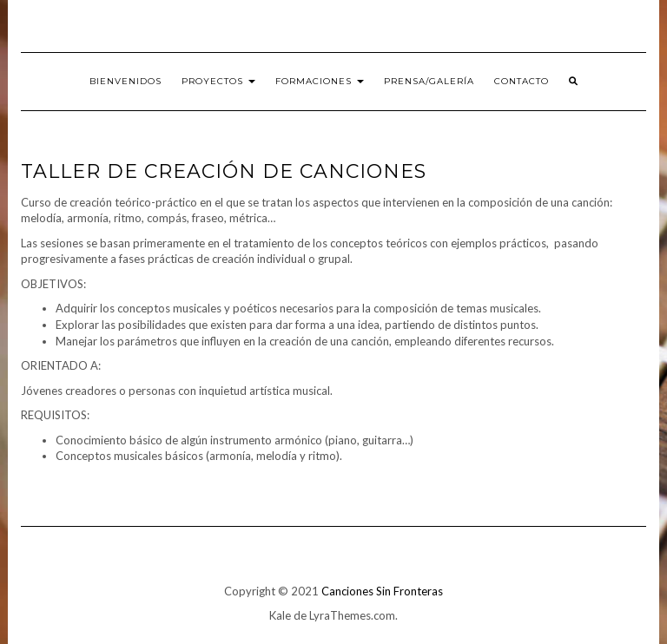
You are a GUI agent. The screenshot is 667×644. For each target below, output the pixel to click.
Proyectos (218, 81)
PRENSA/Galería (429, 81)
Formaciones (320, 81)
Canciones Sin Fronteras (382, 591)
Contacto (522, 81)
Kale (280, 615)
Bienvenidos (125, 81)
